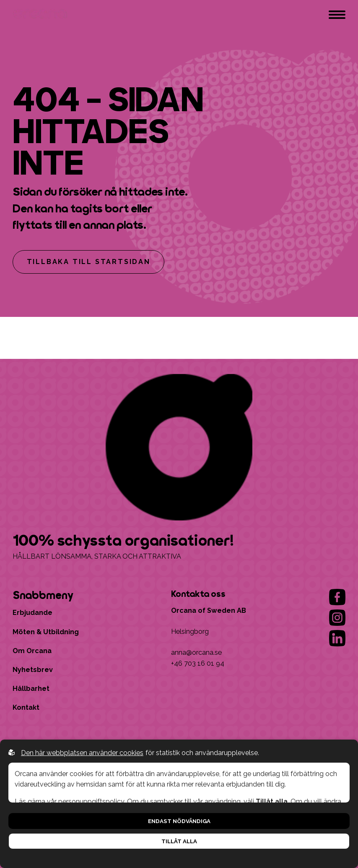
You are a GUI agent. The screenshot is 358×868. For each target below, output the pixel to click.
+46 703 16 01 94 (198, 663)
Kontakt (26, 707)
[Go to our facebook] (337, 597)
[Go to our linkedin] (337, 638)
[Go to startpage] (42, 15)
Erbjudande (32, 613)
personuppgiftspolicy (91, 801)
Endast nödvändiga (179, 821)
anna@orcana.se (196, 652)
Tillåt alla (179, 841)
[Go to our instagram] (337, 618)
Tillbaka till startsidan (89, 262)
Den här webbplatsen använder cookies (82, 753)
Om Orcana (32, 651)
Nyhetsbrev (33, 670)
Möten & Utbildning (46, 632)
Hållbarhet (31, 689)
